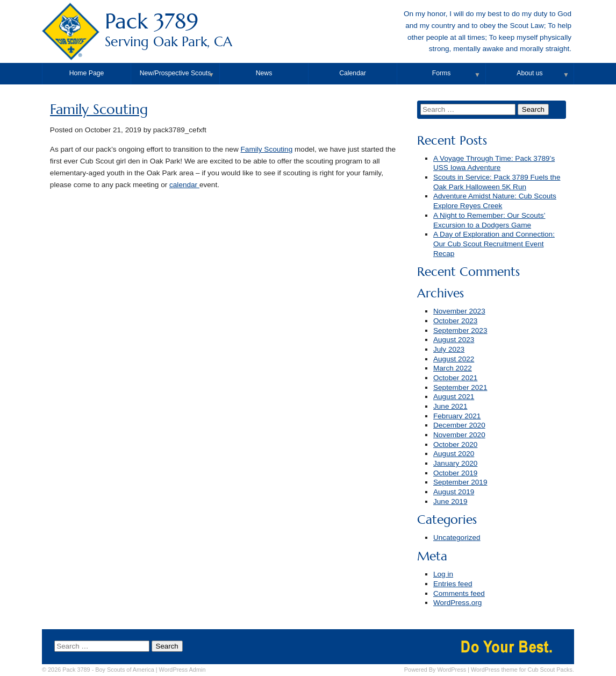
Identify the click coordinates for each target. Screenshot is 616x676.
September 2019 (460, 482)
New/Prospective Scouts (176, 73)
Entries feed (453, 584)
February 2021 (457, 416)
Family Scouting (99, 109)
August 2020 (454, 454)
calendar (184, 185)
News (264, 73)
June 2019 (450, 501)
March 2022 (453, 368)
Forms (442, 73)
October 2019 (455, 473)
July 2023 (449, 349)
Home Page (87, 73)
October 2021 (455, 378)
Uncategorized (457, 538)
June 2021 (450, 406)
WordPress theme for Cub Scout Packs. (522, 670)
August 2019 (454, 492)
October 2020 (455, 444)
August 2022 (454, 359)
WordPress (452, 670)
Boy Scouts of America (124, 670)
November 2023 (459, 311)
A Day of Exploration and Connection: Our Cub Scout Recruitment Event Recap (494, 244)
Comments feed (459, 593)
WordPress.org (457, 603)
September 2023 (460, 330)
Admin (182, 670)
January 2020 (455, 463)
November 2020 (459, 435)
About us (529, 73)
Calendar (353, 73)
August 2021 (454, 397)
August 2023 (454, 340)
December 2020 (459, 425)
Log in (443, 574)
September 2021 (460, 387)
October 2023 (455, 321)
